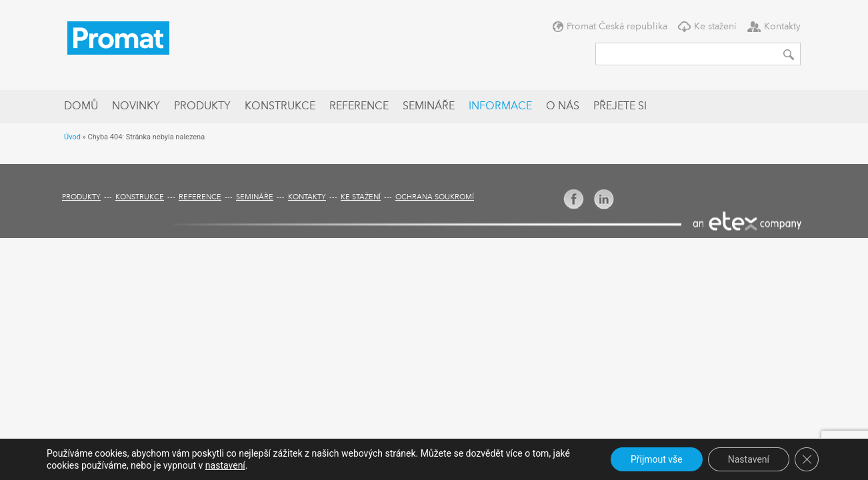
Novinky (136, 107)
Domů (81, 107)
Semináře (429, 107)
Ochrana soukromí (435, 198)
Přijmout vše (657, 459)
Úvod (72, 137)
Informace (500, 107)
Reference (359, 107)
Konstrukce (280, 107)
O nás (563, 107)
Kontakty (782, 27)
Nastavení (749, 459)
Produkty (202, 107)
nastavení (225, 465)
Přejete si (620, 107)
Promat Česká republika (617, 27)
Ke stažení (715, 27)
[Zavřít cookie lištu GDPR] (807, 459)
